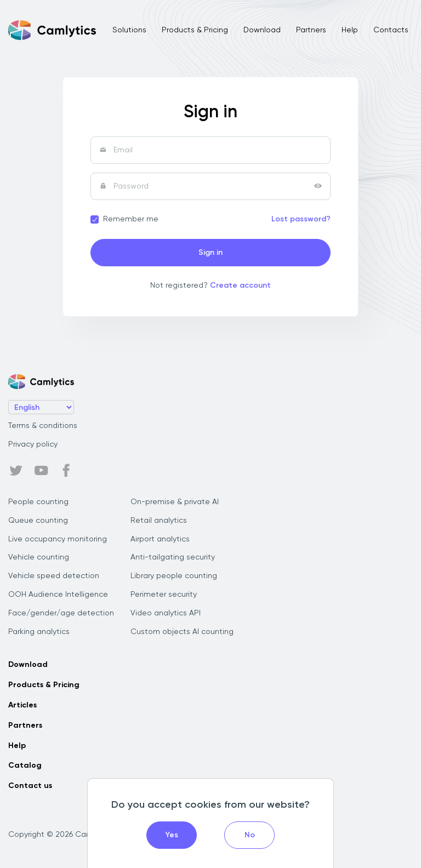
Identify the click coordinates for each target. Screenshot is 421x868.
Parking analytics (39, 632)
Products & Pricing (195, 30)
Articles (22, 705)
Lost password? (301, 219)
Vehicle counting (39, 557)
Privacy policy (33, 444)
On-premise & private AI (175, 502)
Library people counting (174, 576)
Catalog (25, 766)
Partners (311, 30)
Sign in (210, 253)
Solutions (129, 30)
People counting (38, 502)
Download (262, 30)
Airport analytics (160, 539)
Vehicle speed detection (54, 576)
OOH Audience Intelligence (58, 595)
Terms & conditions (43, 426)
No (250, 835)
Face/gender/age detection (61, 613)
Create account (240, 285)
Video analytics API (166, 613)
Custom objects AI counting (182, 632)
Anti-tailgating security (173, 557)
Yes (172, 835)
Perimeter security (164, 595)
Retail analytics (159, 521)
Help (350, 30)
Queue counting (38, 521)
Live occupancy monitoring (58, 539)
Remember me (131, 219)
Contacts (391, 30)
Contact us (30, 786)
